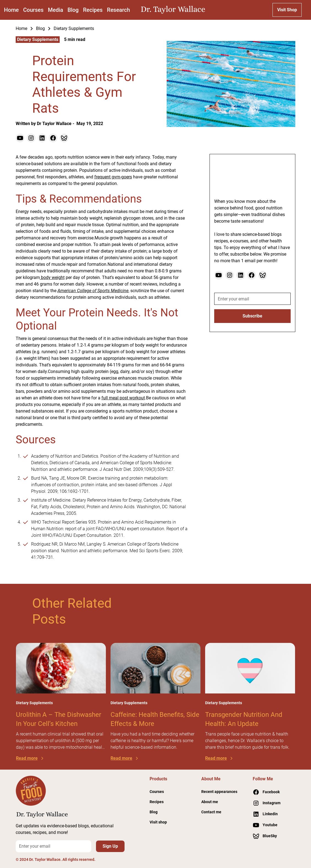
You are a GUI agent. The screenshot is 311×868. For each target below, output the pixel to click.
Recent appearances (219, 792)
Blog (73, 10)
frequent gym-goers (113, 177)
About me (210, 802)
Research (119, 10)
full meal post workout (123, 398)
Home (12, 10)
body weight (52, 277)
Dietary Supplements (74, 28)
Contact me (211, 812)
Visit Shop (287, 10)
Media (55, 10)
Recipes (93, 10)
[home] (174, 10)
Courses (33, 10)
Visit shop (158, 822)
